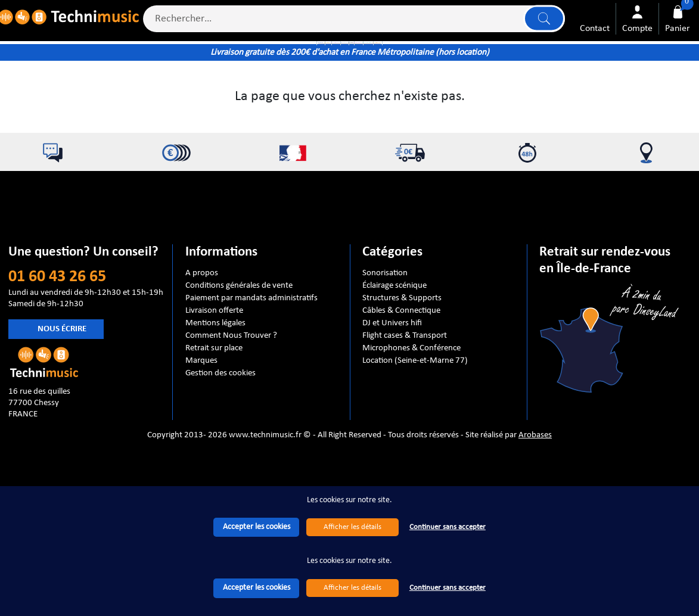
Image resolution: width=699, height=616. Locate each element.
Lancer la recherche (538, 25)
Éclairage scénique (394, 356)
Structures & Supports (402, 368)
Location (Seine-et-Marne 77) (415, 431)
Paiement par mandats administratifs (251, 368)
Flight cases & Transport (405, 406)
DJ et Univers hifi (392, 393)
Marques (201, 431)
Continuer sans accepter (448, 588)
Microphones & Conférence (411, 418)
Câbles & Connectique (401, 381)
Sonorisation (385, 343)
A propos (202, 343)
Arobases (535, 505)
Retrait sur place (214, 418)
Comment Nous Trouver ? (231, 406)
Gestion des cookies (220, 443)
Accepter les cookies (257, 588)
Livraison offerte (214, 381)
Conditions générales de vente (239, 356)
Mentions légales (215, 393)
